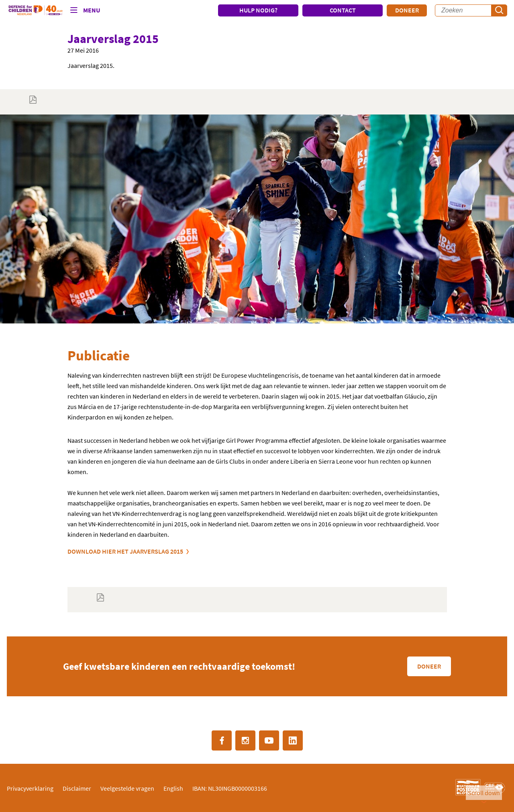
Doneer (407, 10)
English (173, 788)
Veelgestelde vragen (127, 788)
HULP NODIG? (258, 10)
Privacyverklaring (30, 788)
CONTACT (343, 10)
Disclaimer (77, 788)
